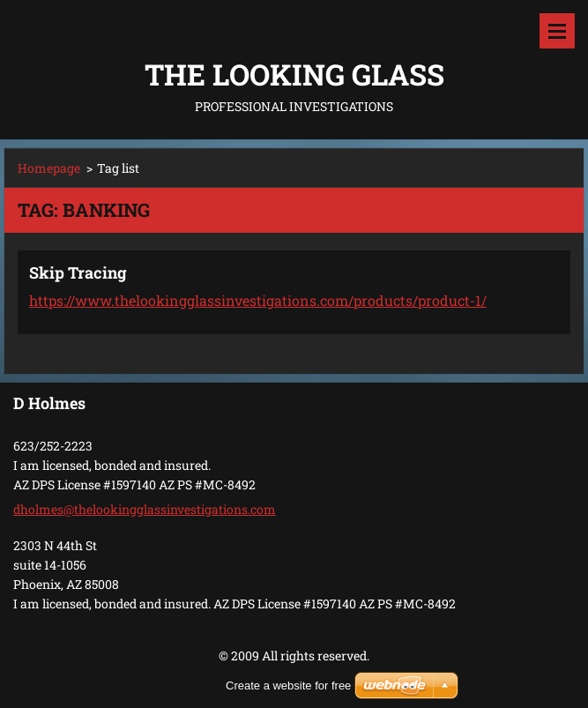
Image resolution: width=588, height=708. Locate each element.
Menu (557, 31)
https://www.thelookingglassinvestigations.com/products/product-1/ (258, 300)
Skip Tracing (78, 272)
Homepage (49, 168)
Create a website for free (288, 686)
